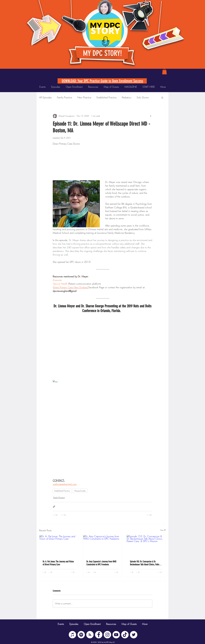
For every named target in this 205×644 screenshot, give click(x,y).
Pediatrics (127, 97)
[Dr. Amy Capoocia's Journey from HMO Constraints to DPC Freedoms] (103, 546)
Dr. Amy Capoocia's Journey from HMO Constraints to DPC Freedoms (101, 563)
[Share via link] (54, 507)
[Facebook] (99, 635)
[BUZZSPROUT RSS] (90, 635)
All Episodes (45, 97)
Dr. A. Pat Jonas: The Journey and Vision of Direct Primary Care (58, 563)
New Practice (84, 97)
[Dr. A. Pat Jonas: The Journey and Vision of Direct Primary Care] (59, 546)
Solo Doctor (143, 97)
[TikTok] (125, 635)
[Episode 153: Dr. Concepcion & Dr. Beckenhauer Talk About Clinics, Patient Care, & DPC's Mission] (146, 546)
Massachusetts (80, 491)
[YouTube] (116, 635)
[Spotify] (81, 635)
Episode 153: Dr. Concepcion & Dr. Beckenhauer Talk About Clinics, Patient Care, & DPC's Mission (145, 563)
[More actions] (151, 116)
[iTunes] (72, 635)
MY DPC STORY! (102, 53)
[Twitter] (134, 635)
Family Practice (64, 97)
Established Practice (107, 97)
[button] (164, 72)
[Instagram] (107, 635)
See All (163, 530)
